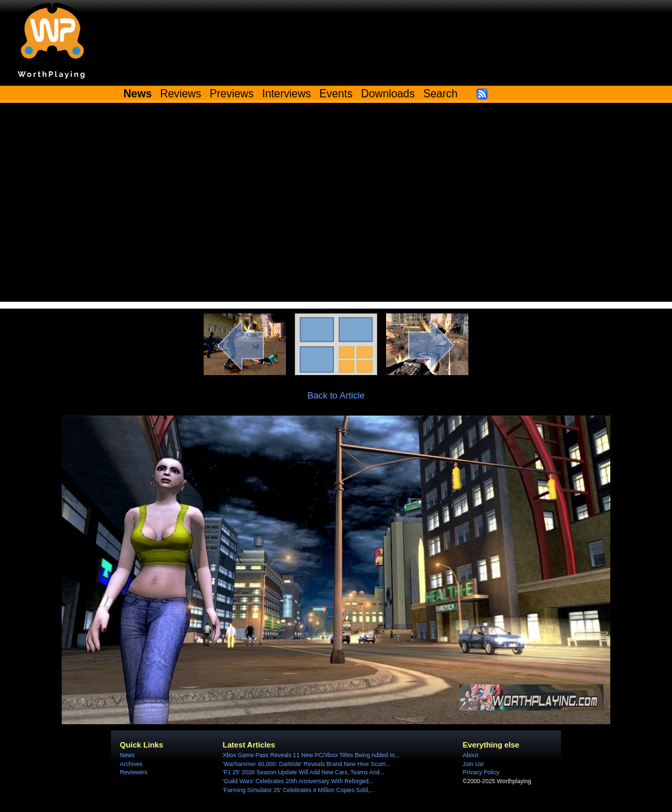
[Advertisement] (336, 206)
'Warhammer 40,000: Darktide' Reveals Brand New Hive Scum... (307, 764)
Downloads (388, 94)
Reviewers (134, 772)
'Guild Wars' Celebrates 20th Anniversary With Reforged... (298, 781)
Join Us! (473, 764)
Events (336, 94)
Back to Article (336, 395)
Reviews (181, 94)
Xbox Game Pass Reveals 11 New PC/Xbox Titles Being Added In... (311, 755)
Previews (232, 94)
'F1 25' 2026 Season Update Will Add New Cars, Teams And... (304, 772)
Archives (131, 764)
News (127, 755)
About (470, 755)
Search (440, 94)
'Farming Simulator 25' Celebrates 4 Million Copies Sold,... (299, 790)
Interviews (286, 94)
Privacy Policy (481, 772)
